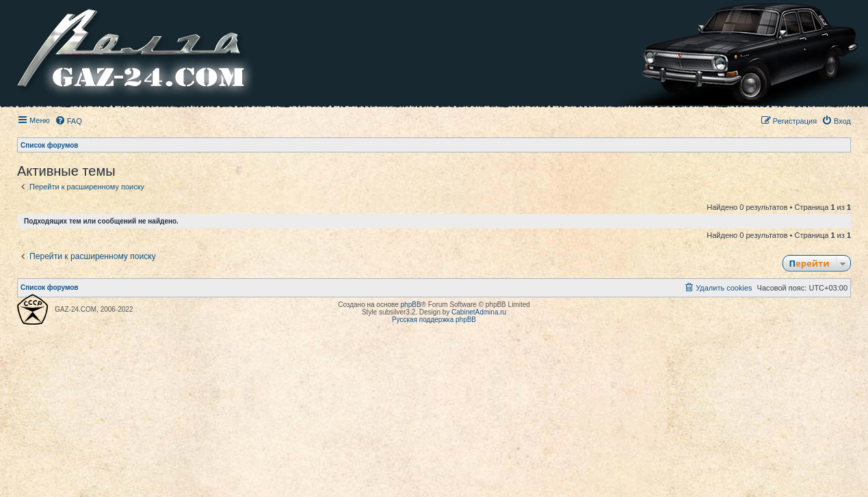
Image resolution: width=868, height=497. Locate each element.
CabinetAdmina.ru (479, 312)
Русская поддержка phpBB (434, 320)
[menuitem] (68, 121)
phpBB (411, 305)
